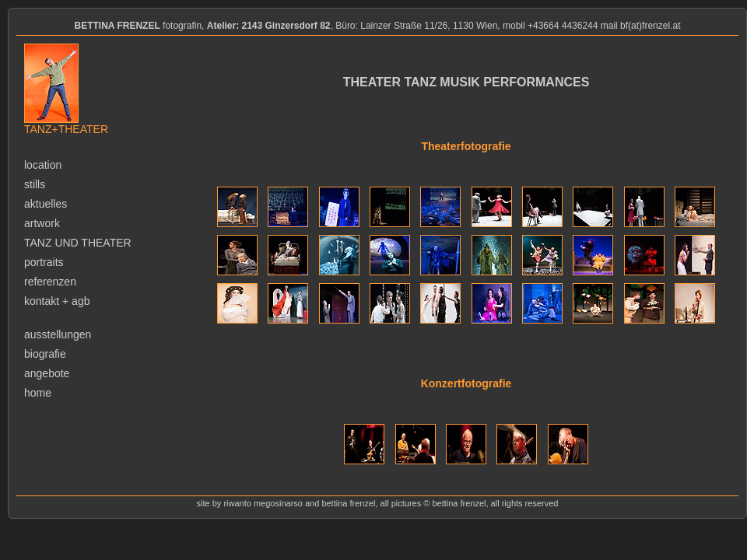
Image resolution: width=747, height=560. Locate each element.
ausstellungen (58, 334)
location (43, 165)
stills (35, 184)
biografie (45, 354)
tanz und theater (78, 243)
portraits (44, 262)
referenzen (50, 282)
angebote (47, 373)
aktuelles (46, 204)
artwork (42, 223)
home (38, 393)
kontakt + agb (57, 301)
